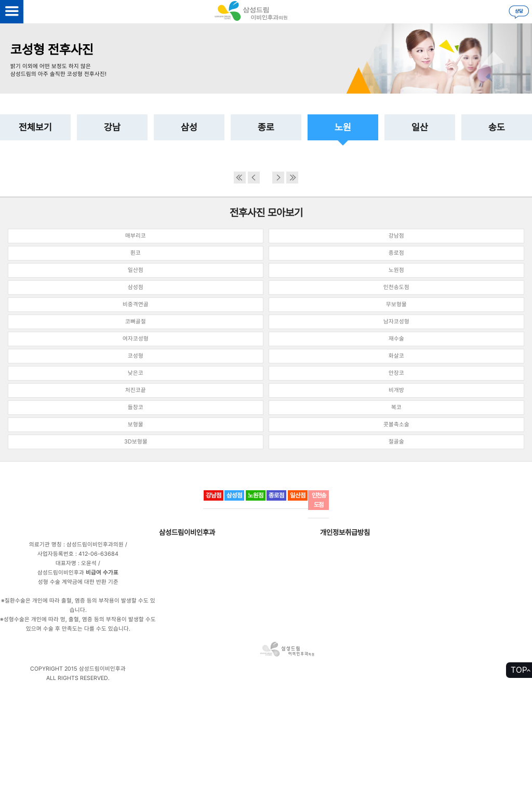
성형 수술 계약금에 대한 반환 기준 (78, 582)
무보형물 (396, 304)
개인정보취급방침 (345, 532)
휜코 (136, 253)
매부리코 (136, 236)
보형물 (136, 424)
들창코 (136, 407)
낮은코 (136, 373)
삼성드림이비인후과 (187, 532)
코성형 (136, 356)
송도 (497, 127)
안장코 (396, 373)
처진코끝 (136, 390)
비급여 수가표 (102, 573)
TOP (519, 670)
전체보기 (35, 127)
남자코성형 (396, 322)
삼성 (189, 127)
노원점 (396, 270)
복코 (396, 407)
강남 (112, 127)
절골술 (396, 442)
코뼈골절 (136, 322)
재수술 (396, 339)
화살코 (396, 356)
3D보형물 (136, 442)
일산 (420, 127)
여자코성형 (136, 339)
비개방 (396, 390)
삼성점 (136, 287)
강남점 (396, 236)
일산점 (136, 270)
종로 (266, 127)
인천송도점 (396, 287)
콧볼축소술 (396, 424)
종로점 (396, 253)
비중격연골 (136, 304)
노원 (343, 127)
